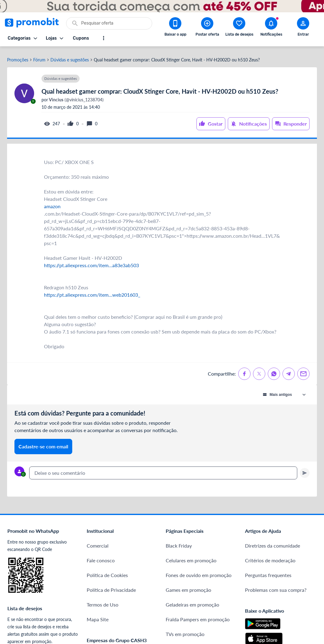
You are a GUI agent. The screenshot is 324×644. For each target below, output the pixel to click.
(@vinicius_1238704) (76, 96)
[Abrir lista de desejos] (239, 28)
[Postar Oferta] (207, 28)
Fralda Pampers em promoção (198, 616)
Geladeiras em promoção (192, 601)
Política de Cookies (107, 571)
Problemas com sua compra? (276, 586)
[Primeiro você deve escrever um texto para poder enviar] (305, 469)
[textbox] (163, 469)
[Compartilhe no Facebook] (244, 370)
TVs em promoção (185, 630)
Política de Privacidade (111, 586)
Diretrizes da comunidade (273, 542)
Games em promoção (188, 586)
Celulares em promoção (191, 557)
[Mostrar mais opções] (104, 38)
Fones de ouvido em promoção (199, 571)
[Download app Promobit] (175, 28)
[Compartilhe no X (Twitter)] (259, 370)
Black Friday (179, 542)
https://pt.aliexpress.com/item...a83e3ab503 (91, 262)
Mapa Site (98, 616)
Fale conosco (101, 557)
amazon (52, 203)
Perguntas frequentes (268, 571)
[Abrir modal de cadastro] (303, 28)
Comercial (98, 542)
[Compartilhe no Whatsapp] (274, 370)
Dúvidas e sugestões (70, 56)
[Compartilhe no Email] (303, 370)
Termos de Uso (103, 601)
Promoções (18, 56)
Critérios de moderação (270, 557)
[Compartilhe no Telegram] (289, 370)
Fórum (39, 56)
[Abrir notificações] (271, 28)
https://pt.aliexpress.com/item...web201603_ (92, 291)
